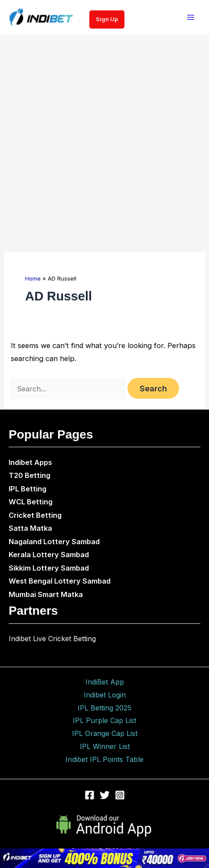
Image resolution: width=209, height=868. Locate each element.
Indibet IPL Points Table (104, 759)
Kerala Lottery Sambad (49, 555)
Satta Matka (30, 528)
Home (33, 278)
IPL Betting (28, 489)
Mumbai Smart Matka (46, 594)
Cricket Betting (35, 515)
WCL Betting (31, 502)
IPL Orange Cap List (105, 733)
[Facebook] (90, 795)
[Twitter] (105, 795)
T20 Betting (29, 475)
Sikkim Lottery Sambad (49, 568)
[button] (107, 20)
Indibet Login (105, 695)
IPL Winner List (105, 746)
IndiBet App (105, 682)
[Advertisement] (104, 143)
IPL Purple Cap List (104, 720)
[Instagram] (120, 795)
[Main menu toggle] (191, 18)
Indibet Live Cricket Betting (52, 639)
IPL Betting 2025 (104, 708)
